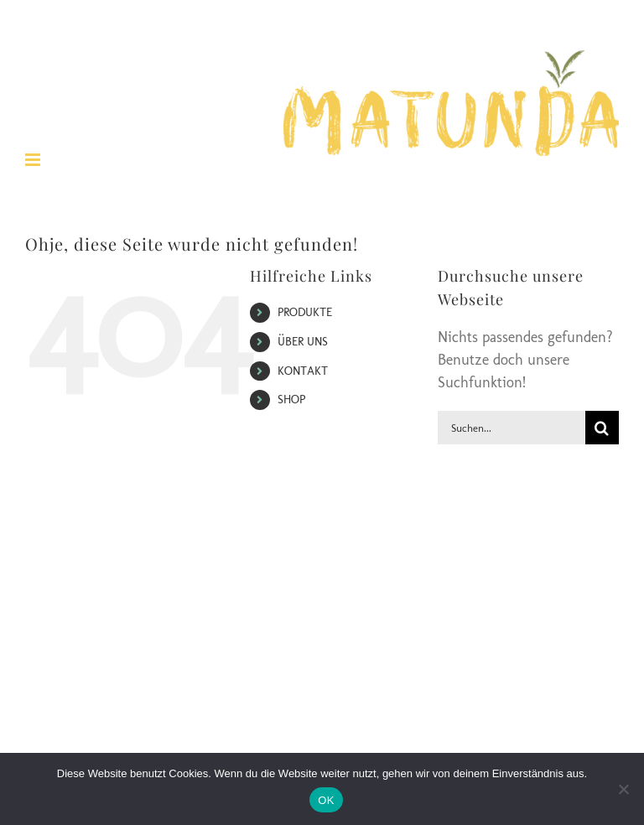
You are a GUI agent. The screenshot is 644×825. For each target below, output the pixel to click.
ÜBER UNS (303, 342)
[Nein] (623, 789)
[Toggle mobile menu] (34, 160)
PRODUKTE (305, 312)
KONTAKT (303, 371)
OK (326, 800)
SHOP (291, 400)
